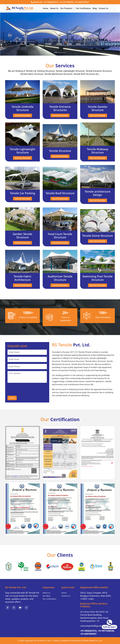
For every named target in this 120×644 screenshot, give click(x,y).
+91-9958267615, (89, 631)
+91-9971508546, (67, 2)
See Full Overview (22, 115)
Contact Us (103, 8)
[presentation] (25, 389)
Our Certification (83, 8)
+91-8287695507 (82, 2)
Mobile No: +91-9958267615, (46, 2)
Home (46, 8)
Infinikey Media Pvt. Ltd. (92, 641)
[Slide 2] (60, 52)
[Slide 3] (64, 52)
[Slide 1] (56, 52)
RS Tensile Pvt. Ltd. (42, 641)
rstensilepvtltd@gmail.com (93, 626)
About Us (54, 8)
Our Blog (46, 596)
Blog (95, 8)
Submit (12, 398)
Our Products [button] (66, 8)
